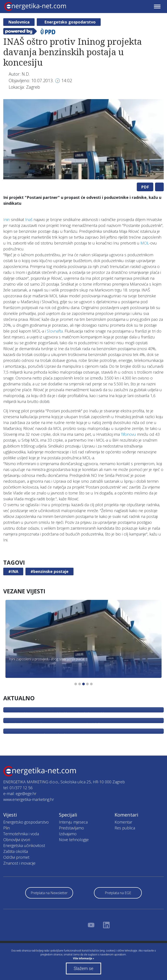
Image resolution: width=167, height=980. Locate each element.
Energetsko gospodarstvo (70, 22)
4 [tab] (87, 684)
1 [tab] (76, 684)
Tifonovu (128, 434)
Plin (7, 828)
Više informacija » (84, 958)
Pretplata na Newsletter (49, 893)
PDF (145, 187)
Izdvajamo (68, 834)
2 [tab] (80, 684)
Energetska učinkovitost (24, 845)
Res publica (125, 828)
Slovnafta (55, 331)
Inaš (29, 220)
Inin (7, 220)
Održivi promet (16, 857)
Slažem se (83, 968)
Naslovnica (19, 22)
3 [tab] (83, 684)
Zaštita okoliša (16, 851)
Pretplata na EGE (118, 893)
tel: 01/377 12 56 (18, 788)
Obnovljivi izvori (17, 840)
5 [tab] (91, 684)
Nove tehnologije (74, 840)
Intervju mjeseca (73, 822)
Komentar (123, 822)
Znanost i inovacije (19, 863)
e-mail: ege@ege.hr (20, 794)
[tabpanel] (83, 139)
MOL (145, 243)
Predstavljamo (71, 828)
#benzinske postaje (49, 571)
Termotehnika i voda (21, 834)
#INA (13, 571)
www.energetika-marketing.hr (29, 799)
